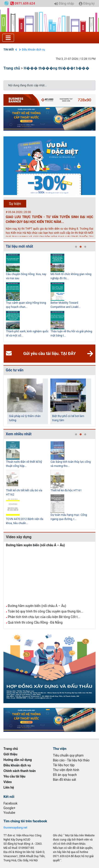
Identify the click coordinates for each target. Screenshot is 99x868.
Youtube (9, 813)
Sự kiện (15, 204)
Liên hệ (9, 787)
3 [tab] (85, 247)
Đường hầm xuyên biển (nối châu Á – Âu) (35, 545)
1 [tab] (76, 247)
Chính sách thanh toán (20, 771)
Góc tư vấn (15, 370)
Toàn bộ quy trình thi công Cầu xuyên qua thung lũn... (45, 611)
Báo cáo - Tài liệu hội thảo (71, 760)
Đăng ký (87, 4)
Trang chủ (12, 68)
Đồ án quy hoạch (65, 775)
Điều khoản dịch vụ (33, 50)
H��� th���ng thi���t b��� (57, 68)
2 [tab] (81, 247)
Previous (3, 297)
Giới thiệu (10, 754)
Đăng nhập (64, 4)
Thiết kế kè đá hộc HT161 (66, 490)
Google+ (9, 808)
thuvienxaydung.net (15, 828)
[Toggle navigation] (8, 38)
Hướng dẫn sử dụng (18, 760)
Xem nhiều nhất (19, 434)
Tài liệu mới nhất (19, 246)
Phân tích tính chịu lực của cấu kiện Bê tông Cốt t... (44, 617)
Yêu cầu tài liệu (14, 776)
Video (8, 782)
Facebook (10, 803)
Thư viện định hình (66, 770)
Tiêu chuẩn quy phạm (68, 755)
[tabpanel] (28, 297)
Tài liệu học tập (64, 765)
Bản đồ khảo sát (65, 780)
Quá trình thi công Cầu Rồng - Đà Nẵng (35, 622)
